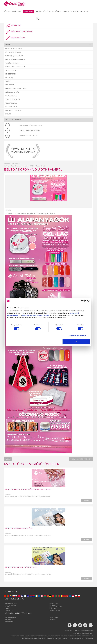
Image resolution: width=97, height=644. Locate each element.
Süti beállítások (89, 638)
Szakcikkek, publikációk (14, 56)
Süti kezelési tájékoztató (76, 638)
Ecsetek (7, 609)
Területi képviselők (70, 11)
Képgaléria (9, 78)
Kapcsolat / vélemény (13, 110)
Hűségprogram (11, 96)
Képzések (47, 11)
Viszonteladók (11, 103)
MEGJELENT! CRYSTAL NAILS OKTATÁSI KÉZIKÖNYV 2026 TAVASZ (28, 489)
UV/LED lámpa (9, 607)
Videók (8, 81)
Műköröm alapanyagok (11, 603)
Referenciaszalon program (16, 89)
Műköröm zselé (54, 603)
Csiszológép (53, 609)
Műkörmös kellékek (55, 611)
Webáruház (17, 11)
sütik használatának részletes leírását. (36, 315)
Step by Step (10, 85)
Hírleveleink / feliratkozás (16, 67)
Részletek (86, 501)
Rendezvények (11, 74)
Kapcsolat (84, 11)
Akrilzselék (53, 605)
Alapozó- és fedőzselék (56, 607)
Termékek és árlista (13, 63)
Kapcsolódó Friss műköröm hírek (31, 464)
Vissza (8, 459)
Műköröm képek (54, 618)
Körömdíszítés (9, 611)
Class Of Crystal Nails (14, 49)
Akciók (39, 11)
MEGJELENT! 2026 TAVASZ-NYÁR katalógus (21, 567)
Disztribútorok (11, 107)
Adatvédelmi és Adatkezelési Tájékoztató (33, 638)
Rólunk (7, 11)
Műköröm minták (12, 92)
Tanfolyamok (11, 70)
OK (76, 342)
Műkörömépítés (9, 621)
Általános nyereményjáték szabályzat (57, 638)
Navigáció (10, 45)
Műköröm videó (9, 619)
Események (56, 11)
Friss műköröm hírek (13, 52)
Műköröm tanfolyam (10, 618)
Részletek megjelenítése (78, 336)
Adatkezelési (74, 313)
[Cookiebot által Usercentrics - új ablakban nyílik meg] (81, 301)
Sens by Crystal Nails (10, 605)
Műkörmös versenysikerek (15, 60)
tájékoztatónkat (13, 315)
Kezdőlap (7, 166)
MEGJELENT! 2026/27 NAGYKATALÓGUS (19, 528)
